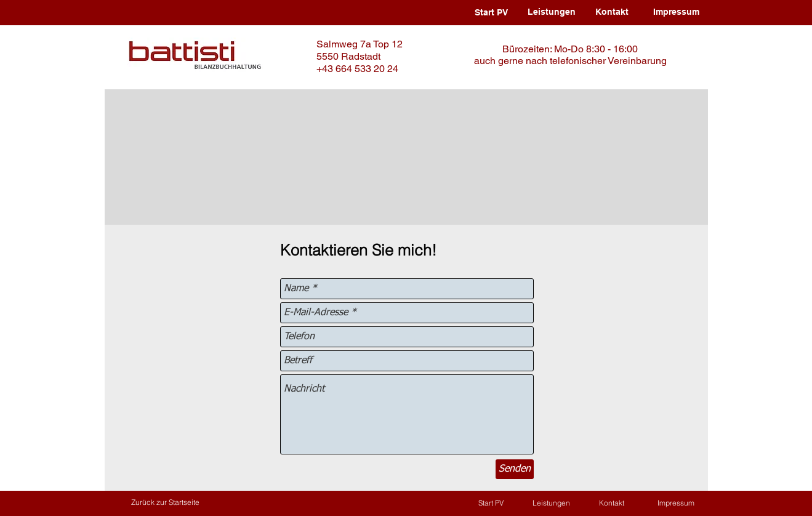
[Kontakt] (612, 12)
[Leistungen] (552, 12)
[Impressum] (677, 12)
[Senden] (515, 469)
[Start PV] (491, 13)
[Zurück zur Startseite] (165, 503)
